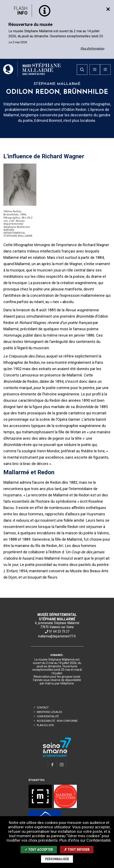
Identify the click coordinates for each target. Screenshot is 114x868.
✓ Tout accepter (39, 850)
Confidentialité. (99, 840)
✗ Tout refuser (77, 850)
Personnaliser (57, 859)
